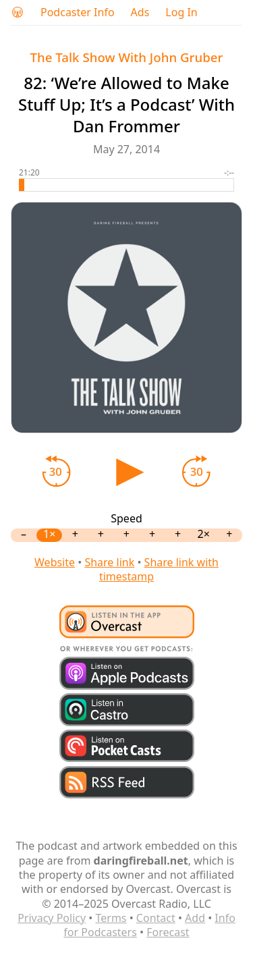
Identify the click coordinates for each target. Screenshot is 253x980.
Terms (111, 918)
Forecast (168, 932)
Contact (156, 918)
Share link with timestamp (159, 569)
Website (55, 562)
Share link (109, 562)
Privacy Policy (52, 918)
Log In (181, 12)
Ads (140, 12)
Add (195, 918)
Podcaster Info (78, 12)
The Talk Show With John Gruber (127, 57)
